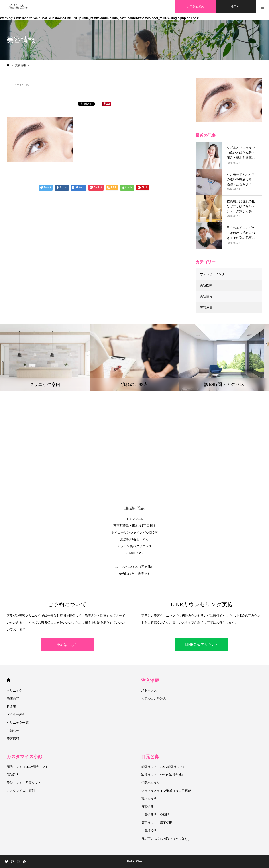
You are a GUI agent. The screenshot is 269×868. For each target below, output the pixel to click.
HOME (9, 680)
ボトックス (149, 690)
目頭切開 (147, 807)
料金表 (11, 706)
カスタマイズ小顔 (24, 757)
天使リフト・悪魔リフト (24, 783)
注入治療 (150, 680)
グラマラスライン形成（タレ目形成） (168, 791)
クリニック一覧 (18, 723)
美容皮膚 (206, 307)
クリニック (14, 690)
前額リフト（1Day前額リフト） (164, 767)
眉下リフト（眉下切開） (158, 823)
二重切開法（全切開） (157, 815)
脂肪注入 (13, 775)
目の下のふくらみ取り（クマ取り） (166, 839)
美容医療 (206, 285)
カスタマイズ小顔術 (21, 791)
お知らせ (13, 731)
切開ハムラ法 (151, 783)
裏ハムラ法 (149, 799)
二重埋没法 (149, 831)
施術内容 (13, 698)
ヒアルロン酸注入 (154, 698)
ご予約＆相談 (196, 7)
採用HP (236, 7)
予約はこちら (67, 645)
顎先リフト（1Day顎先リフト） (29, 767)
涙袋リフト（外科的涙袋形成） (163, 775)
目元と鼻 (150, 757)
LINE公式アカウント (202, 645)
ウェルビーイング (212, 274)
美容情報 (206, 296)
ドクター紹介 (16, 714)
